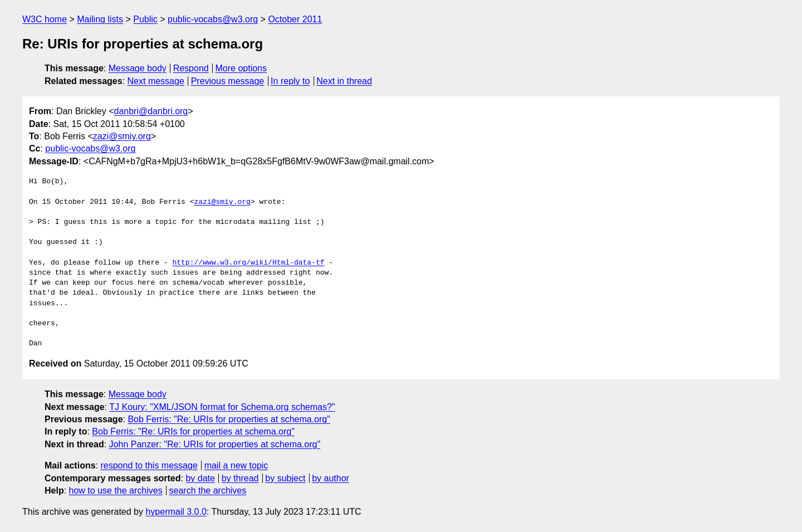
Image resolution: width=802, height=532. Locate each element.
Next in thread (344, 81)
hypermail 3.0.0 (176, 512)
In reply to (290, 81)
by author (331, 478)
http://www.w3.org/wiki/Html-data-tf (248, 263)
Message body (138, 68)
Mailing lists (100, 19)
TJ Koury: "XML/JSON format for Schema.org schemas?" (222, 407)
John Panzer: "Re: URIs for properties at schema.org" (215, 444)
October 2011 (295, 19)
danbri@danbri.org (151, 111)
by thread (240, 478)
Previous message (228, 81)
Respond (191, 68)
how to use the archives (116, 490)
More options (241, 68)
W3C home (45, 19)
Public (145, 19)
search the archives (208, 490)
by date (200, 478)
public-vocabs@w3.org (213, 19)
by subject (285, 478)
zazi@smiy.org (122, 136)
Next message (156, 81)
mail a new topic (236, 465)
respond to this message (149, 465)
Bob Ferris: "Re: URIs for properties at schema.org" (229, 419)
